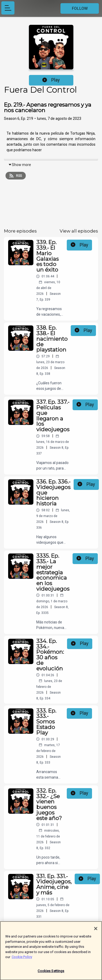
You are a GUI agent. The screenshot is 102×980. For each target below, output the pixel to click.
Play (51, 80)
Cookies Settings (51, 973)
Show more (20, 165)
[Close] (96, 931)
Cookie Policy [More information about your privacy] (22, 959)
